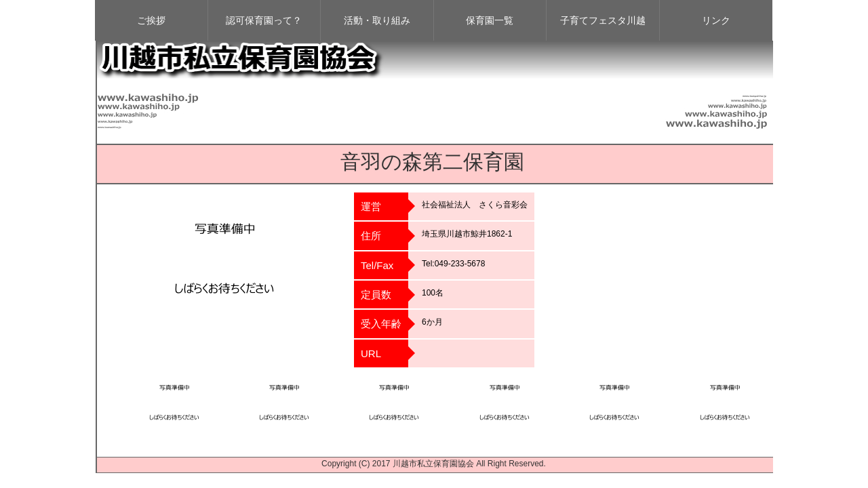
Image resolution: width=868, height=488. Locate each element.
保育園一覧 (490, 20)
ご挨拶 (151, 20)
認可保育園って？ (264, 20)
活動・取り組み (377, 20)
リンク (716, 20)
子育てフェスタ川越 (603, 20)
